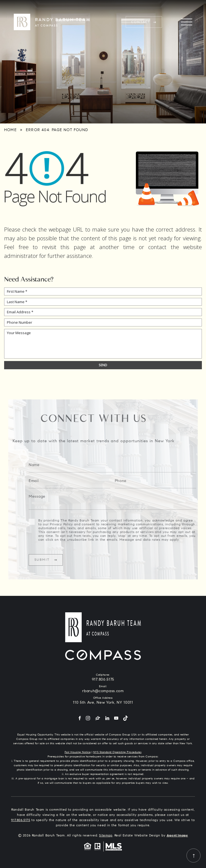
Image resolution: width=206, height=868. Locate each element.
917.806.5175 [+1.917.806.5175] (103, 680)
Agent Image (177, 836)
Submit (50, 560)
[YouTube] (116, 719)
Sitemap (106, 836)
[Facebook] (80, 719)
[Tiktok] (125, 719)
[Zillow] (98, 719)
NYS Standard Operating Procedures (117, 753)
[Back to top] (193, 856)
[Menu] (187, 22)
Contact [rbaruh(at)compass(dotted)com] (141, 22)
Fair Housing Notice (78, 753)
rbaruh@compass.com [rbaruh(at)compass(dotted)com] (103, 691)
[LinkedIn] (107, 719)
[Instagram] (88, 719)
